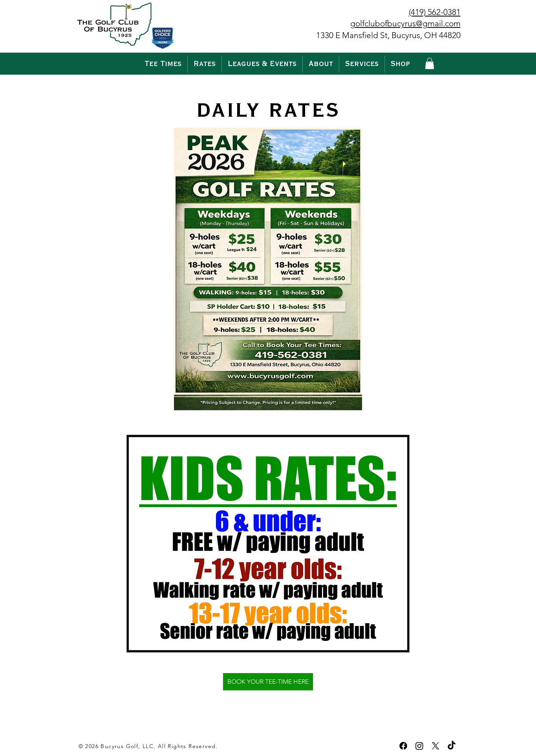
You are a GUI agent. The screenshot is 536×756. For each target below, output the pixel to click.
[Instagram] (419, 746)
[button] (205, 64)
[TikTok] (452, 746)
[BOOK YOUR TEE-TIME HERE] (268, 682)
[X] (435, 746)
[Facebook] (403, 746)
